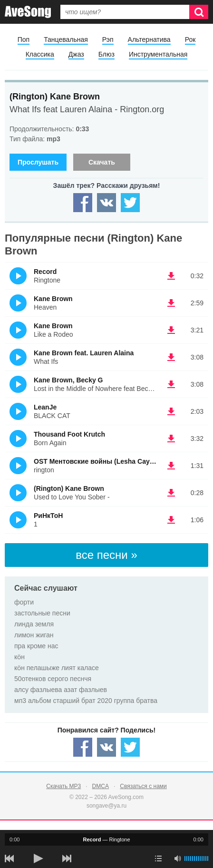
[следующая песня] (67, 858)
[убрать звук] (177, 858)
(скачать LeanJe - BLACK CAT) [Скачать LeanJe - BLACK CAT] (171, 411)
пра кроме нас (36, 646)
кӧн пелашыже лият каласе (57, 668)
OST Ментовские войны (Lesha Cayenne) (101, 461)
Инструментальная (158, 54)
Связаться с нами (143, 786)
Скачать (102, 162)
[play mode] (158, 858)
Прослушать (38, 162)
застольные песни (42, 613)
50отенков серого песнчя (53, 679)
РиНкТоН (48, 516)
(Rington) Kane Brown (55, 97)
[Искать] (199, 12)
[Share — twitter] (130, 203)
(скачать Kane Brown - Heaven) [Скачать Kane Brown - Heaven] (171, 303)
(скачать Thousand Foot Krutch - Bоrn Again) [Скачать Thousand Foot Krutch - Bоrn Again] (171, 439)
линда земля (34, 624)
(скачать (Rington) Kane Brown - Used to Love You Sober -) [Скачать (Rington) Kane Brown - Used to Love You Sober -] (171, 493)
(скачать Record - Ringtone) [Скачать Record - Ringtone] (171, 276)
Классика (40, 54)
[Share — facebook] (83, 203)
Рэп (108, 39)
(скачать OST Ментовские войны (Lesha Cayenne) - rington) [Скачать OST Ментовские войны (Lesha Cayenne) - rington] (171, 466)
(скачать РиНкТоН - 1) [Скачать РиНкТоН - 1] (171, 520)
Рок (190, 39)
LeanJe (45, 407)
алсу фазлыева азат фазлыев (61, 690)
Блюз (106, 54)
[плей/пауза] (38, 858)
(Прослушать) (18, 276)
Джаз (76, 54)
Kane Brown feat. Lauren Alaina (84, 353)
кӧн (19, 657)
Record (45, 272)
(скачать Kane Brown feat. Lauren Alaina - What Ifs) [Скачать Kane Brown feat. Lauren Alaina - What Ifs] (171, 357)
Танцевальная (66, 39)
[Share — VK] (106, 203)
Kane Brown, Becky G (68, 380)
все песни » (106, 555)
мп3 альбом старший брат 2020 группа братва (86, 701)
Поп (24, 39)
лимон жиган (34, 635)
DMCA (101, 786)
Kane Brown (53, 299)
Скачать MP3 (63, 786)
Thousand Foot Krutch (69, 434)
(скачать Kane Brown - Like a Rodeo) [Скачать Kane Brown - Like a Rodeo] (171, 330)
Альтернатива (149, 39)
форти (24, 602)
